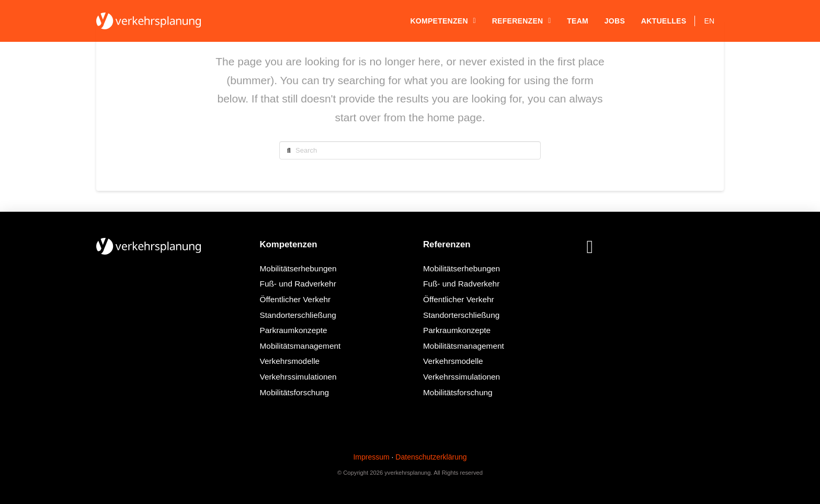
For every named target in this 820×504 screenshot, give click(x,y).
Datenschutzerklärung (431, 457)
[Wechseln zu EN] (709, 21)
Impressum (371, 457)
